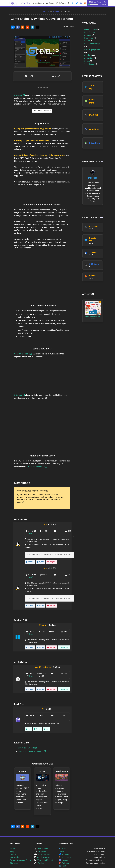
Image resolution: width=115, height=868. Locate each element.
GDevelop (19, 95)
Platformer (89, 38)
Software (61, 3)
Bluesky (64, 854)
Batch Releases (42, 857)
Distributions (38, 3)
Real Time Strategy (92, 44)
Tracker (39, 863)
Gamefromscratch (23, 354)
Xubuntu (93, 252)
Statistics (14, 863)
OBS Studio (94, 264)
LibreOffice (95, 143)
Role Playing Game (92, 50)
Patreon (64, 863)
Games (50, 3)
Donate (13, 854)
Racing (87, 41)
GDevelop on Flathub (37, 467)
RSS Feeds (65, 857)
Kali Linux (93, 226)
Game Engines (91, 29)
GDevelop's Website (28, 748)
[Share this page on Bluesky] (13, 27)
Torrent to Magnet (44, 860)
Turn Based (89, 64)
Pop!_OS (94, 115)
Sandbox (88, 55)
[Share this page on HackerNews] (23, 27)
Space (87, 61)
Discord (64, 860)
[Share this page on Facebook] (18, 27)
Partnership (15, 857)
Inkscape (93, 178)
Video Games (42, 854)
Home (13, 849)
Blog (12, 851)
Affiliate (88, 294)
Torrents (45, 12)
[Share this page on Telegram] (33, 27)
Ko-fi (63, 866)
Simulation (89, 58)
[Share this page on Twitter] (38, 27)
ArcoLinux (94, 129)
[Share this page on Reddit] (28, 27)
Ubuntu (92, 276)
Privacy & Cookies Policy (20, 860)
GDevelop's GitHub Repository (32, 751)
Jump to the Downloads (42, 111)
